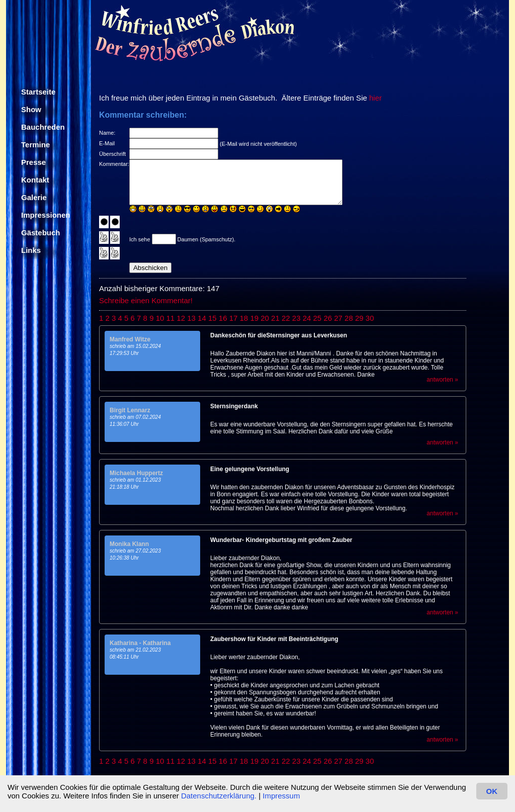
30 (370, 318)
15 (212, 318)
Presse (33, 162)
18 (244, 318)
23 (296, 318)
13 (191, 318)
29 (359, 318)
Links (31, 250)
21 (275, 318)
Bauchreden (43, 127)
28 (349, 318)
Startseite (38, 92)
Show (31, 109)
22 (286, 318)
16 (223, 318)
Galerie (34, 197)
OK (492, 791)
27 (338, 318)
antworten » (442, 380)
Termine (35, 145)
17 (234, 318)
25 (318, 318)
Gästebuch (41, 233)
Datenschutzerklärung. (219, 796)
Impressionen (46, 215)
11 (171, 318)
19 (254, 318)
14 (202, 318)
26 (328, 318)
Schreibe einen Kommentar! (146, 300)
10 (160, 318)
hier (375, 98)
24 (307, 318)
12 (181, 318)
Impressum (281, 796)
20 (265, 318)
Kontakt (35, 180)
